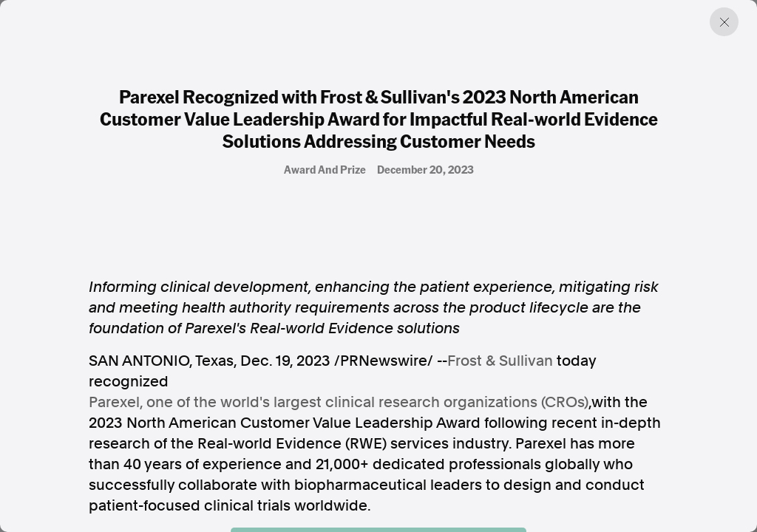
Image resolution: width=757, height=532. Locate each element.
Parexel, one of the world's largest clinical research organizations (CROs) (339, 402)
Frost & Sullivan (500, 361)
